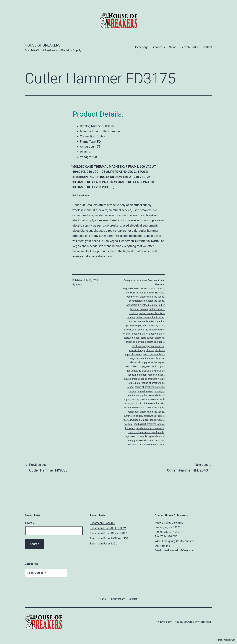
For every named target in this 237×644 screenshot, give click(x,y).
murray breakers (140, 399)
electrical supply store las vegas (147, 362)
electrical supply (155, 342)
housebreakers (145, 391)
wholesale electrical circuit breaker (146, 445)
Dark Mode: (226, 640)
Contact (207, 47)
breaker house (139, 289)
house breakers (149, 379)
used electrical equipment (150, 428)
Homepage (141, 47)
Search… (30, 523)
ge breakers (145, 371)
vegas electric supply (136, 436)
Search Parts (189, 47)
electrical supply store (152, 358)
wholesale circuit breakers (150, 440)
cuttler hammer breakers (142, 321)
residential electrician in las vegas (146, 412)
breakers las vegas (136, 293)
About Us (159, 47)
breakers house (156, 289)
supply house (143, 416)
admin (79, 284)
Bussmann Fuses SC (102, 523)
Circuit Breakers (149, 280)
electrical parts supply (142, 338)
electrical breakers (134, 330)
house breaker (132, 379)
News (173, 47)
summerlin (129, 416)
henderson (141, 375)
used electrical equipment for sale (146, 432)
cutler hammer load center (150, 317)
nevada (154, 399)
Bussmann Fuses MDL (103, 543)
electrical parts (140, 334)
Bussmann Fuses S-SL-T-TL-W (108, 528)
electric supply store (153, 326)
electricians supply (135, 366)
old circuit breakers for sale (150, 403)
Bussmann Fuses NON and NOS (109, 538)
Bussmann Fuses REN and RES (108, 533)
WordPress (205, 622)
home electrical (156, 375)
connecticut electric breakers (142, 305)
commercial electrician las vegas (147, 301)
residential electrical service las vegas (144, 408)
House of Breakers (43, 45)
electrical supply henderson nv (148, 346)
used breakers (141, 420)
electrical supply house (141, 350)
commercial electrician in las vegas (145, 297)
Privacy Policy (163, 622)
